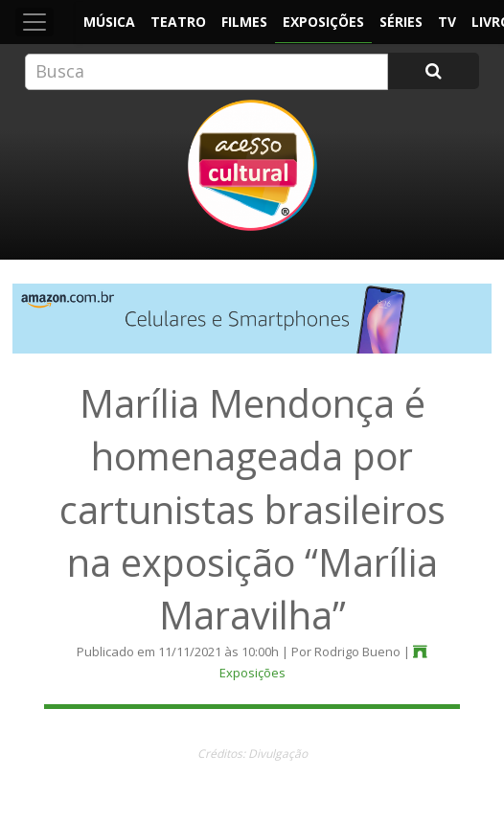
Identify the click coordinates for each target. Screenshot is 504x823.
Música (109, 22)
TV (447, 22)
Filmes (244, 22)
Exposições (323, 22)
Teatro (178, 22)
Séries (401, 22)
